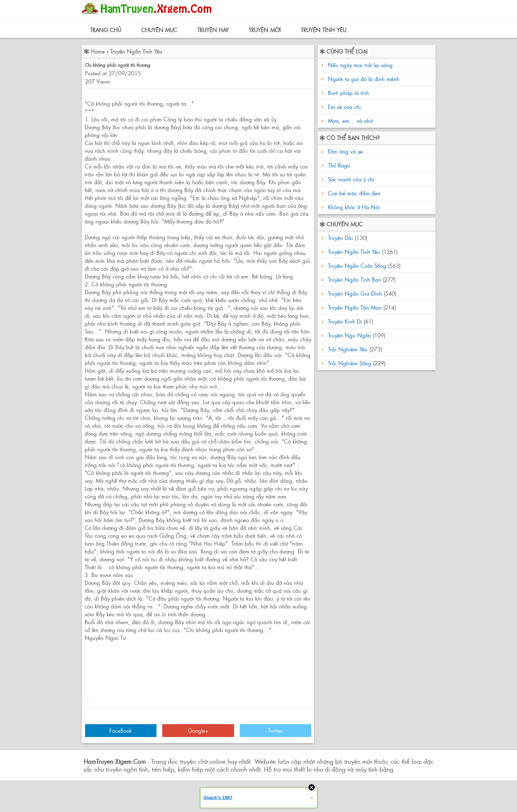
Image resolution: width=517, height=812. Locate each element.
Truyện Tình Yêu (324, 30)
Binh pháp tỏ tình (349, 93)
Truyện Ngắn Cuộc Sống (357, 265)
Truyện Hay (213, 30)
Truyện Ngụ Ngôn (349, 335)
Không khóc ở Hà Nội (353, 207)
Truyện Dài (340, 238)
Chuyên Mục (159, 30)
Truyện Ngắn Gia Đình (355, 293)
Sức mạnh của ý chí (350, 179)
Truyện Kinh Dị (345, 321)
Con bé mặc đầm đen (353, 193)
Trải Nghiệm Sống (350, 363)
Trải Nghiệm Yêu (348, 349)
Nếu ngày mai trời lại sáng (360, 65)
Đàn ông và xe (345, 151)
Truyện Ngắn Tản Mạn (355, 307)
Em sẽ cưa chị (344, 107)
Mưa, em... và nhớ (350, 121)
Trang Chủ (106, 30)
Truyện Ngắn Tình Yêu (136, 51)
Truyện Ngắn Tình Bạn (355, 279)
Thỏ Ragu (338, 165)
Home (98, 51)
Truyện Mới (265, 30)
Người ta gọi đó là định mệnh (364, 79)
